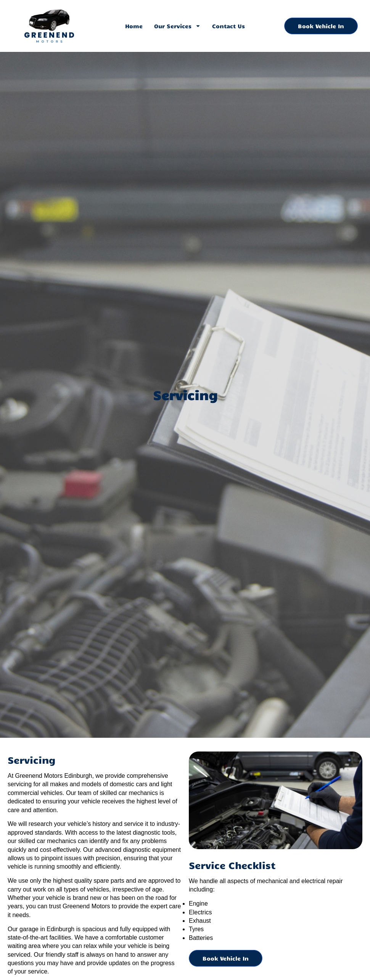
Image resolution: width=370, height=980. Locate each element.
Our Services (177, 26)
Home (134, 26)
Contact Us (228, 26)
